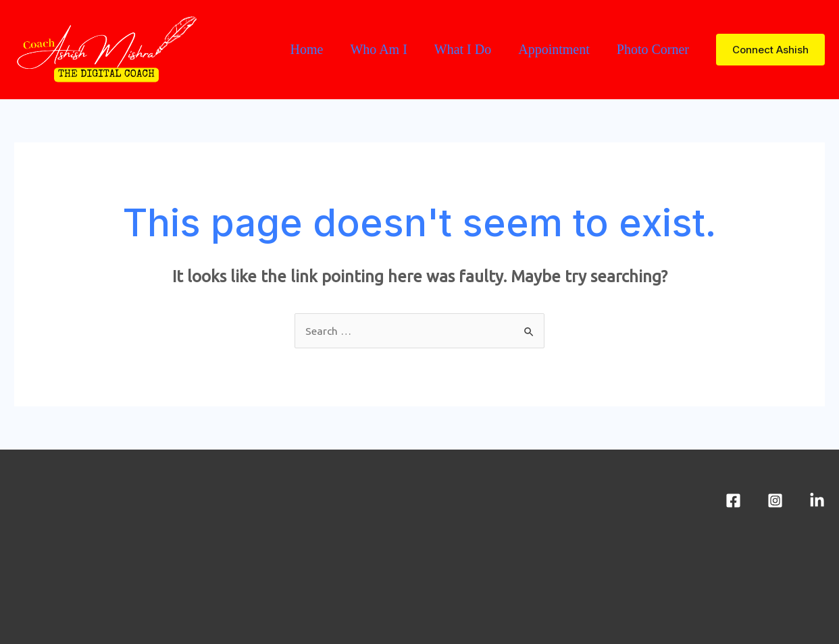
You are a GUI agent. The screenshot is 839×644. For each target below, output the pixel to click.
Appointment (554, 49)
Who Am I (378, 49)
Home (306, 49)
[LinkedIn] (817, 501)
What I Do (463, 49)
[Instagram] (775, 501)
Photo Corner (653, 49)
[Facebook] (733, 501)
